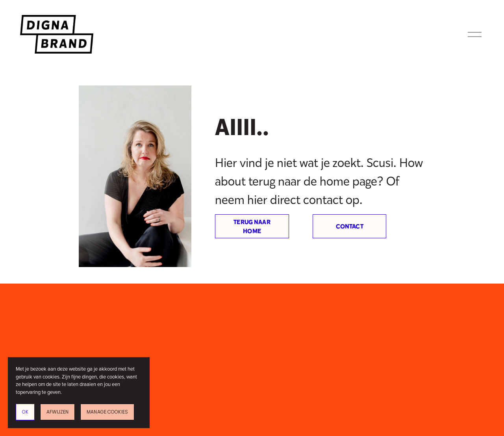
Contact (350, 226)
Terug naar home (252, 226)
